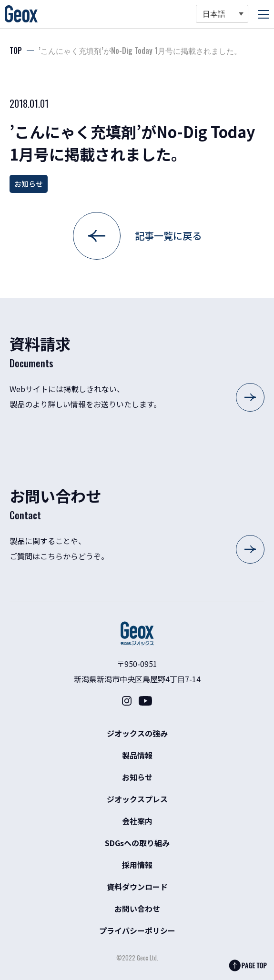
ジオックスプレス (137, 799)
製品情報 (137, 755)
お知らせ (29, 184)
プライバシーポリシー (137, 930)
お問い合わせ (137, 909)
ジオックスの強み (137, 733)
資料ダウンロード (137, 887)
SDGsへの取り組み (137, 843)
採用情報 (137, 865)
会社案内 (137, 821)
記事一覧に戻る (168, 236)
